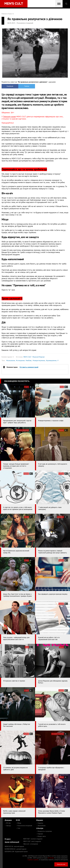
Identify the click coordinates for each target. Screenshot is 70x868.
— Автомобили (41, 826)
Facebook (10, 86)
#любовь (29, 360)
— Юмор (19, 823)
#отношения (20, 360)
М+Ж (18, 820)
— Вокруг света (41, 836)
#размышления (51, 360)
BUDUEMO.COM (16, 852)
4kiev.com (31, 844)
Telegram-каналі (9, 117)
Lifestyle (40, 828)
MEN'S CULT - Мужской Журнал (34, 357)
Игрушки (40, 820)
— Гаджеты (40, 823)
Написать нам (61, 864)
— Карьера (40, 834)
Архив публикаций (12, 842)
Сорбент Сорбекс (33, 860)
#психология (11, 360)
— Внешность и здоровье (44, 831)
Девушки (8, 820)
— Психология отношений (24, 826)
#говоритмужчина (39, 360)
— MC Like (8, 823)
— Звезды (8, 826)
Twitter (27, 86)
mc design (51, 858)
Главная (4, 14)
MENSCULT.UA (14, 846)
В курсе (8, 839)
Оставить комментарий (29, 367)
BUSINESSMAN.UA (16, 849)
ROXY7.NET (33, 839)
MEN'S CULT (32, 841)
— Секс (18, 828)
